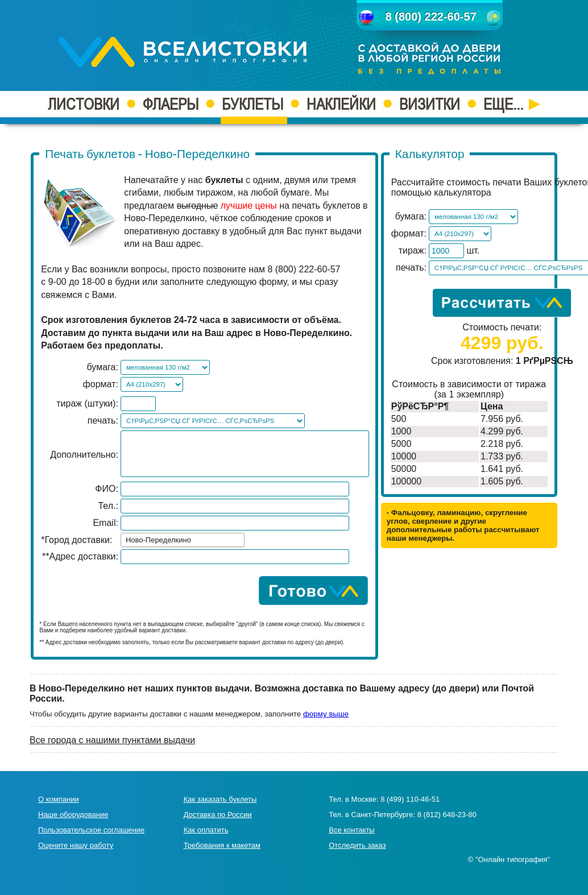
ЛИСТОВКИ (84, 104)
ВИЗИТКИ (430, 104)
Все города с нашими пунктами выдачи (112, 740)
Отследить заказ (357, 845)
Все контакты (351, 830)
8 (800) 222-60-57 (430, 16)
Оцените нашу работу (76, 845)
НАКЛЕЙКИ (341, 104)
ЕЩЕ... (512, 104)
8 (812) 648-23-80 (447, 815)
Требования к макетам (222, 845)
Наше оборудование (73, 815)
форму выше (326, 714)
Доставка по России (218, 815)
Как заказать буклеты (220, 799)
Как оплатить (206, 830)
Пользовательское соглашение (91, 830)
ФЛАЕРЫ (171, 104)
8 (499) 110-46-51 (410, 799)
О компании (59, 799)
